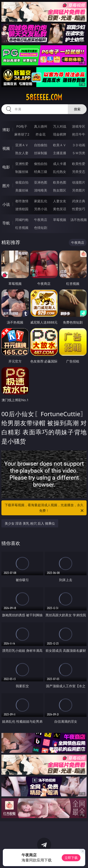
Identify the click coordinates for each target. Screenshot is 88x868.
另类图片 (79, 190)
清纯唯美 (41, 190)
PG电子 (22, 126)
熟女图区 (60, 190)
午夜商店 (41, 220)
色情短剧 (41, 228)
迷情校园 (22, 209)
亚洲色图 (41, 182)
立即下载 (71, 858)
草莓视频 (60, 220)
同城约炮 (22, 220)
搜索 (77, 109)
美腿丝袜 (22, 190)
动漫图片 (79, 182)
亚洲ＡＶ (22, 145)
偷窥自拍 (22, 182)
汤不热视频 (79, 220)
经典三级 (41, 172)
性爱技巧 (79, 209)
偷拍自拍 (41, 164)
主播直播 (60, 153)
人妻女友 (60, 201)
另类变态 (79, 172)
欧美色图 (60, 182)
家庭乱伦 (41, 201)
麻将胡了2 (22, 134)
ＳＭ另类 (79, 153)
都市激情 (22, 201)
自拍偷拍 (41, 145)
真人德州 (41, 126)
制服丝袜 (22, 172)
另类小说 (41, 209)
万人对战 (60, 126)
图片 (6, 186)
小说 (6, 204)
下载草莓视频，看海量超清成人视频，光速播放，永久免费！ (45, 508)
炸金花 (41, 134)
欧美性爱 (79, 164)
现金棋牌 (60, 134)
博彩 (6, 130)
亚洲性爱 (22, 164)
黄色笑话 (60, 209)
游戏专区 (79, 126)
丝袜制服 (41, 153)
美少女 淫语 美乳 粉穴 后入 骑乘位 (30, 523)
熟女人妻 (22, 153)
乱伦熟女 (60, 172)
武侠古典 (79, 201)
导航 (6, 223)
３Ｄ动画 (79, 145)
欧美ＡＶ (60, 145)
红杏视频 (22, 228)
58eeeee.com (44, 97)
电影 (6, 167)
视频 (6, 148)
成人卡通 (60, 164)
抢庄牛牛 (79, 134)
